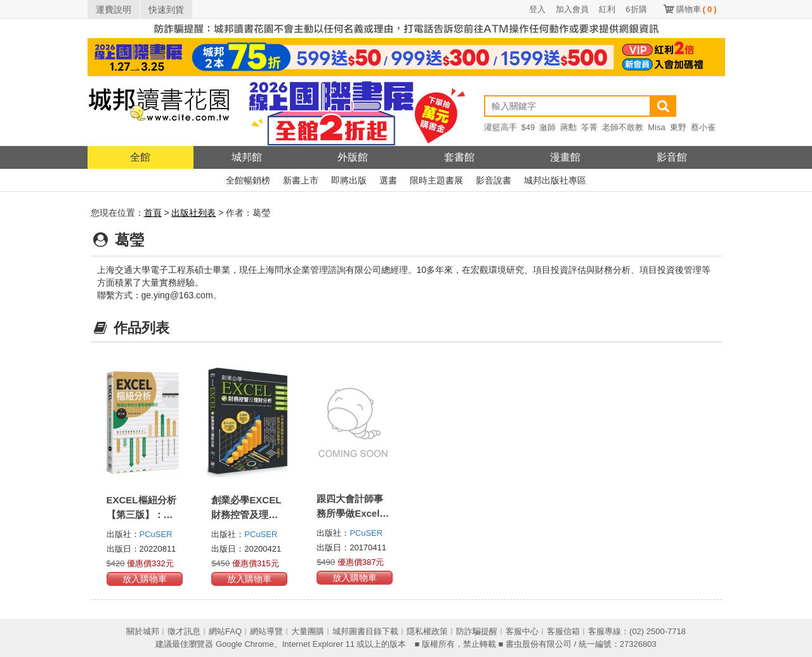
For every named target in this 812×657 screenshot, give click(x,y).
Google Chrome (245, 644)
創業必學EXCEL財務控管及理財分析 (246, 514)
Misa (656, 127)
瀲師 (547, 127)
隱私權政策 (427, 631)
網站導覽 (266, 631)
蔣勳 (568, 127)
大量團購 (308, 631)
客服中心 (522, 631)
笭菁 (589, 127)
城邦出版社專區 (555, 180)
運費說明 (114, 10)
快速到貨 (166, 10)
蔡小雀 (703, 127)
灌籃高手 (501, 127)
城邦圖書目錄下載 (365, 631)
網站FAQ (225, 631)
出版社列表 (193, 213)
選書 (388, 180)
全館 (140, 157)
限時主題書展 (436, 180)
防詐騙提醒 (477, 631)
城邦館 (247, 157)
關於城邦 (143, 631)
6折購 (636, 9)
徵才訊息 (184, 631)
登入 (537, 9)
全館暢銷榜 (248, 180)
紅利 (607, 9)
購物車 (697, 9)
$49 (528, 127)
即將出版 (349, 180)
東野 (678, 127)
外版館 (353, 157)
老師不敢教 (623, 127)
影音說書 (494, 180)
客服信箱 (563, 631)
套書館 (459, 157)
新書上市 (301, 180)
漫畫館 (565, 157)
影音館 (672, 157)
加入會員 (572, 9)
